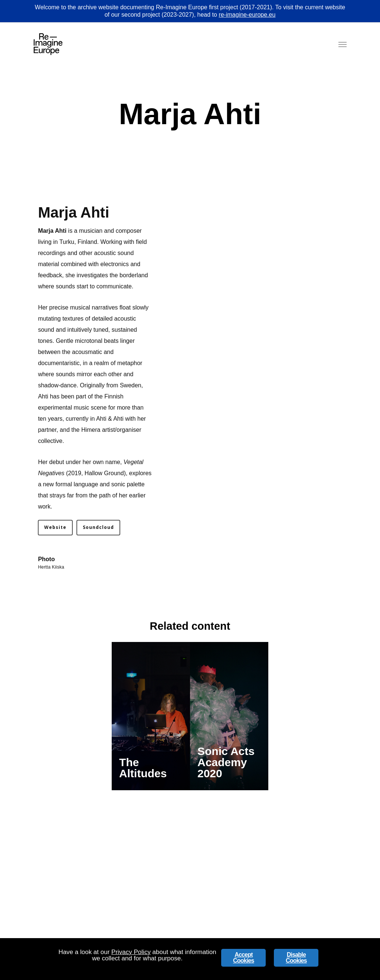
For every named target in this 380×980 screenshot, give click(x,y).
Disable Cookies (296, 958)
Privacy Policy (131, 952)
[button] (343, 44)
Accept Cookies (244, 958)
